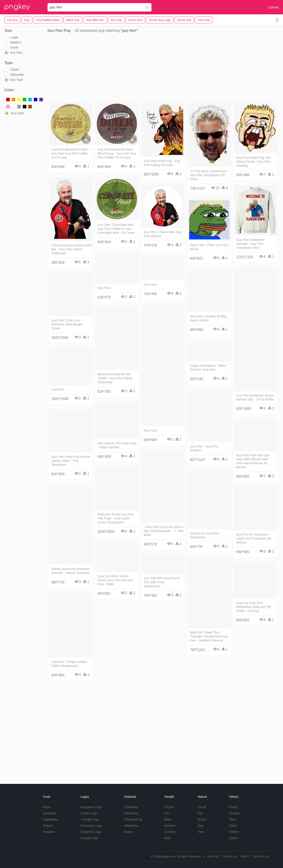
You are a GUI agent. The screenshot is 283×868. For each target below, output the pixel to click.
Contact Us (230, 856)
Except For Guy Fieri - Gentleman (206, 535)
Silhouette (17, 75)
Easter (128, 832)
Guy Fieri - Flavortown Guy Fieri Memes (163, 234)
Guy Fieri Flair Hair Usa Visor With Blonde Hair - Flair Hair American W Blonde (253, 461)
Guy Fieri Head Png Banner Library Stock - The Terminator (71, 461)
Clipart (15, 70)
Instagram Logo (91, 807)
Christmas (131, 807)
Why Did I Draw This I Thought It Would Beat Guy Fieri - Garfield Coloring (209, 636)
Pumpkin (49, 832)
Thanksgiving (133, 819)
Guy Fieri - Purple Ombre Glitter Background (69, 664)
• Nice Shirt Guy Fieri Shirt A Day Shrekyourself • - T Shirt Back (164, 531)
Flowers (234, 813)
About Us (213, 856)
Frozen (169, 807)
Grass (202, 819)
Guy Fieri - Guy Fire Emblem (204, 448)
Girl (167, 813)
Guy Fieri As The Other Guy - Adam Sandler (117, 445)
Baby (168, 819)
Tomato (48, 826)
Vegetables (51, 819)
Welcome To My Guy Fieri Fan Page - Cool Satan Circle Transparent (116, 518)
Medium (16, 42)
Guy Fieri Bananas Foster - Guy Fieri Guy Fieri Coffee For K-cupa (70, 153)
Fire (200, 813)
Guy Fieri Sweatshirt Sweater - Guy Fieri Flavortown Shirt (250, 244)
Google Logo (89, 838)
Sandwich (50, 813)
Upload (273, 7)
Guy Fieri (104, 288)
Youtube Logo (90, 819)
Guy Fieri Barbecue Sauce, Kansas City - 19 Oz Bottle (255, 397)
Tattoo (233, 838)
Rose (233, 819)
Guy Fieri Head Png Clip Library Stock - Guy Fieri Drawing (253, 162)
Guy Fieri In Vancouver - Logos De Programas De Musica (254, 538)
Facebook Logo (91, 826)
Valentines (131, 826)
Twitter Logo (89, 813)
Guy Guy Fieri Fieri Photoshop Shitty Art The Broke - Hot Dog (254, 607)
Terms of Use (261, 856)
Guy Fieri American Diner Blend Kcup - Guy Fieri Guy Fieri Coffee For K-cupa (117, 153)
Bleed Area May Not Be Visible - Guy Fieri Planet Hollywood (115, 378)
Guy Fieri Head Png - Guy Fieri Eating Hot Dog (162, 163)
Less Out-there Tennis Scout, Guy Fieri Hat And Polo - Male (115, 580)
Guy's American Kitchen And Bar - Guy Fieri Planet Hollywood (71, 249)
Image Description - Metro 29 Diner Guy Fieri (208, 368)
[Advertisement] (163, 69)
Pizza (47, 807)
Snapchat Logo (91, 832)
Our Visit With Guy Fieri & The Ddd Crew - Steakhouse (162, 582)
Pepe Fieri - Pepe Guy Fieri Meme (209, 247)
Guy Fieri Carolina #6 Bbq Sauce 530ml (208, 318)
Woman (170, 826)
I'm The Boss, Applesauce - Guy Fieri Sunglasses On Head (209, 175)
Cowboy (170, 832)
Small (14, 47)
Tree (201, 832)
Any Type (17, 80)
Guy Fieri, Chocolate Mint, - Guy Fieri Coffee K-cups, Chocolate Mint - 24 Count (117, 229)
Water (233, 826)
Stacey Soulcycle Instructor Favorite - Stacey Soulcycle (71, 571)
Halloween (131, 813)
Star (201, 826)
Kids (167, 838)
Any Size (16, 53)
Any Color (17, 113)
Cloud (202, 807)
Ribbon (234, 832)
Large (14, 37)
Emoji (233, 807)
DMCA (245, 856)
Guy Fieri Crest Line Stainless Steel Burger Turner (67, 324)
